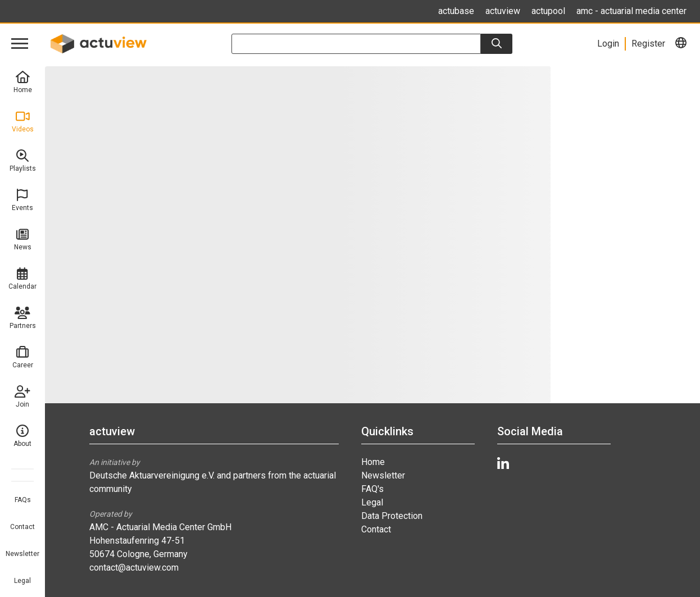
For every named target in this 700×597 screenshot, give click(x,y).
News (23, 240)
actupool (548, 11)
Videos (23, 122)
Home (23, 82)
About (22, 436)
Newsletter (22, 554)
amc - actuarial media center (631, 11)
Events (22, 200)
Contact (22, 527)
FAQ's (372, 489)
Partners (23, 318)
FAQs (23, 500)
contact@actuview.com (134, 568)
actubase (456, 11)
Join (22, 397)
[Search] (497, 44)
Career (23, 357)
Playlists (23, 161)
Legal (22, 581)
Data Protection (392, 516)
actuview (503, 11)
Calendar (22, 279)
